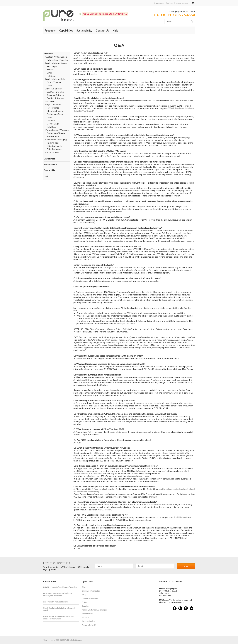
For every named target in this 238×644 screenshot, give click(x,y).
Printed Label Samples (57, 60)
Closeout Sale (52, 152)
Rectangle (52, 66)
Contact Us (102, 30)
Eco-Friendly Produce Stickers (55, 602)
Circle (50, 73)
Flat (50, 117)
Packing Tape (53, 143)
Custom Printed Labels (56, 57)
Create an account (181, 3)
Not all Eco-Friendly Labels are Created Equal (59, 609)
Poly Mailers (51, 101)
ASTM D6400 (180, 517)
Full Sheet (52, 76)
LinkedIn (180, 608)
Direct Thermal (54, 82)
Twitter (191, 608)
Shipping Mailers (55, 149)
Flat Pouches (53, 108)
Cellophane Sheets (56, 133)
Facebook (175, 608)
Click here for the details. (161, 504)
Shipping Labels (54, 146)
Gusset (52, 120)
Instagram (186, 608)
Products (50, 30)
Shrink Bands (53, 136)
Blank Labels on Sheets (56, 63)
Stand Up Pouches (56, 111)
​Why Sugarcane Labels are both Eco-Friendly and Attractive (58, 594)
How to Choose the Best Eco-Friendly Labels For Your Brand (58, 618)
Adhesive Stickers (54, 89)
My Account (159, 3)
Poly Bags (52, 127)
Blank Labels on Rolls (55, 79)
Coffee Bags (53, 124)
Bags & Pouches (53, 105)
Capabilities (66, 30)
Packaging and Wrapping (57, 130)
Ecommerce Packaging (56, 140)
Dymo (50, 85)
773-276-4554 (104, 510)
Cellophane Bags (55, 114)
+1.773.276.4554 (181, 15)
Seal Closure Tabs (55, 92)
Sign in (168, 3)
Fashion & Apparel (55, 98)
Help (115, 30)
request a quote (176, 453)
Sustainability (84, 30)
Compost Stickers (55, 95)
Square (50, 70)
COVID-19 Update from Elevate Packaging (60, 587)
